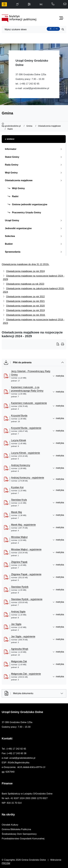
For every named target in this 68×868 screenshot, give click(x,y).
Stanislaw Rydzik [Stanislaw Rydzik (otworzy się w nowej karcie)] (20, 587)
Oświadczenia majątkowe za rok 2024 (25, 271)
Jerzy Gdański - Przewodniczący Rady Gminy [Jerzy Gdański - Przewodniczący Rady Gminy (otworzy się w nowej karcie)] (31, 373)
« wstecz (10, 139)
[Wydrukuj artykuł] (59, 344)
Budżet (34, 244)
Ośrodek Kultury (10, 825)
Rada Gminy (34, 165)
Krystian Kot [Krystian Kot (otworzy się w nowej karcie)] (17, 487)
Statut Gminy (34, 157)
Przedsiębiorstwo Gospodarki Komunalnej (23, 839)
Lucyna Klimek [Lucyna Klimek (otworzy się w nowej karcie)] (19, 440)
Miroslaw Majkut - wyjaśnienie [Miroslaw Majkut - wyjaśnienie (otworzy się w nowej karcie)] (26, 549)
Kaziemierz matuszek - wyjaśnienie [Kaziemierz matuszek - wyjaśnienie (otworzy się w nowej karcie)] (29, 403)
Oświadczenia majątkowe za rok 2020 (25, 306)
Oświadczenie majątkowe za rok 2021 (25, 301)
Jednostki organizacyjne (34, 228)
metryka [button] (58, 376)
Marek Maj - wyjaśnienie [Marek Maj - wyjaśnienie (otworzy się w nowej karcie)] (23, 525)
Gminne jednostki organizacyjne (28, 204)
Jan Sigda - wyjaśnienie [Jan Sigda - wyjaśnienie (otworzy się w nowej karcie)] (23, 636)
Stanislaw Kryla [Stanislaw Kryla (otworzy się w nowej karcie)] (19, 500)
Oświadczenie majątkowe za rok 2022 (25, 297)
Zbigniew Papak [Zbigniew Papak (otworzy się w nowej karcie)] (19, 562)
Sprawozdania (34, 252)
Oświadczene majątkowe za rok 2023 (25, 284)
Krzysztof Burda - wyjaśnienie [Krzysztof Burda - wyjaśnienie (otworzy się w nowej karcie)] (26, 428)
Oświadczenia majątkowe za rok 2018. (26, 315)
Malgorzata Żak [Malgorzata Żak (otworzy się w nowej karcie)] (19, 661)
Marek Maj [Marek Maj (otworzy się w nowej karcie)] (16, 512)
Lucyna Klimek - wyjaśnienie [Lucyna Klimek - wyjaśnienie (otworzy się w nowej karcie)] (26, 453)
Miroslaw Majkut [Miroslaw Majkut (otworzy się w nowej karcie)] (19, 537)
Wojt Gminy (34, 173)
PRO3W (6, 863)
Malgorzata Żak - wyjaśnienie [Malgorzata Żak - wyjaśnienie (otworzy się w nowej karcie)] (26, 674)
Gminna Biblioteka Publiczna (16, 829)
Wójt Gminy (16, 188)
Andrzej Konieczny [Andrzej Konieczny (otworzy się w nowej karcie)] (21, 465)
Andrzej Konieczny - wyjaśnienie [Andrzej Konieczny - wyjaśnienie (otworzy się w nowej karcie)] (28, 478)
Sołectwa (34, 236)
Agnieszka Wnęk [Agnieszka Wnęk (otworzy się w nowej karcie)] (20, 649)
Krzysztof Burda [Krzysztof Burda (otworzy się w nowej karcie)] (19, 416)
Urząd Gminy (34, 220)
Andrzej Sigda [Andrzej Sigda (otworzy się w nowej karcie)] (18, 612)
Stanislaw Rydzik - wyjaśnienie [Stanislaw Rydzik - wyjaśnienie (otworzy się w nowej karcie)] (27, 599)
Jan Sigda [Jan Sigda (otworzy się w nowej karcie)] (16, 624)
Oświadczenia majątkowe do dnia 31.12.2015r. (26, 264)
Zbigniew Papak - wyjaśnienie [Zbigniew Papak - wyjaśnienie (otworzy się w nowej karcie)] (26, 574)
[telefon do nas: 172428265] (53, 4)
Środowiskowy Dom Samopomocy (19, 834)
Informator (34, 149)
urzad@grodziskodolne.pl (36, 88)
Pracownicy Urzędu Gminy (24, 213)
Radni (13, 196)
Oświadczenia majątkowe (34, 180)
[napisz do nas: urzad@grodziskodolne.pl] (65, 4)
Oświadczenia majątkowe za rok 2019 (25, 310)
